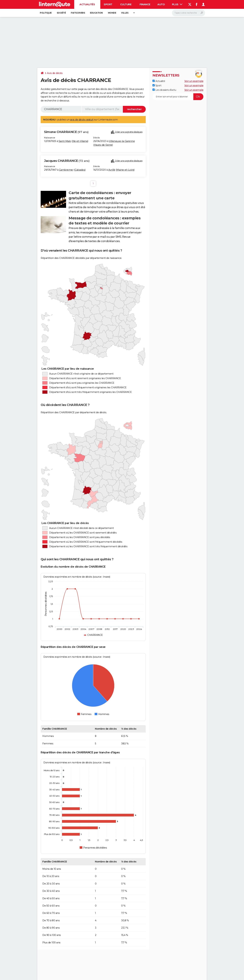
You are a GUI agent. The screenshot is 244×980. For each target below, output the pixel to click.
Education (96, 13)
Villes (125, 13)
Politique (46, 13)
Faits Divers (78, 13)
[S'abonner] (178, 97)
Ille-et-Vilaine (80, 141)
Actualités (87, 4)
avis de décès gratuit (82, 120)
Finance (145, 4)
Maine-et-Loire (125, 170)
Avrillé (112, 170)
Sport (108, 4)
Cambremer (66, 170)
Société (61, 13)
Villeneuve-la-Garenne (122, 141)
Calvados (80, 170)
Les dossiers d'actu (164, 90)
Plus (177, 4)
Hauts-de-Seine (103, 145)
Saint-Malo (65, 141)
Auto (161, 4)
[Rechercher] (189, 13)
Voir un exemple (194, 81)
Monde (112, 13)
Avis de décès (55, 73)
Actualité (159, 81)
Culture (126, 4)
